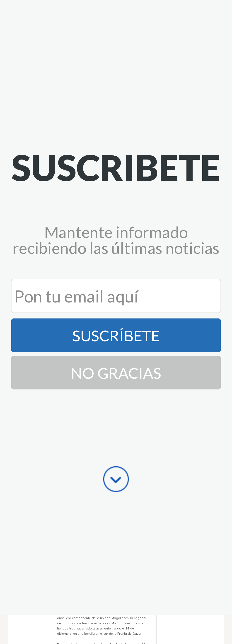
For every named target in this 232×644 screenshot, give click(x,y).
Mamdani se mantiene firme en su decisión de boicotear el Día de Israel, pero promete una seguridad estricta (100, 581)
